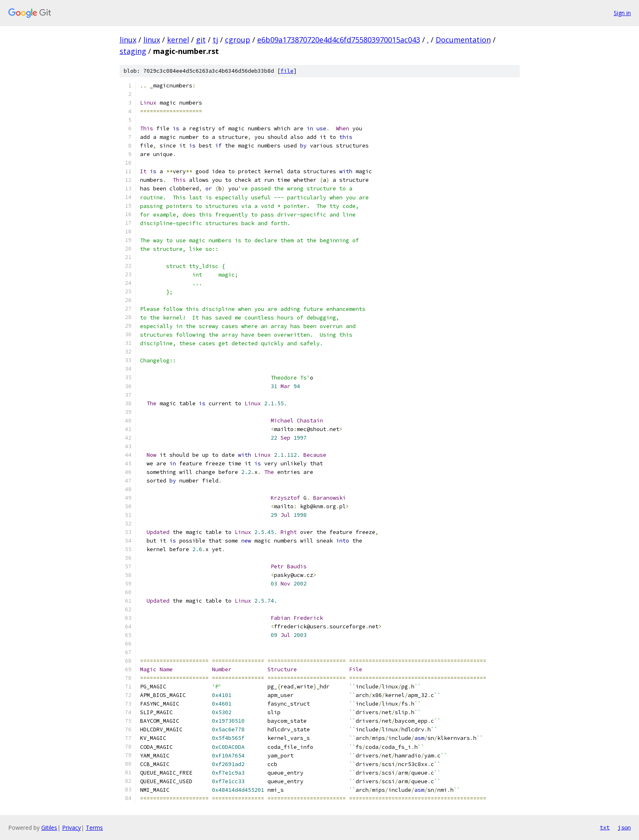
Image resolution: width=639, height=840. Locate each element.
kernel (178, 40)
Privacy (71, 828)
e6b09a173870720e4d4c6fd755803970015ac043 (339, 40)
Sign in (622, 13)
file (287, 71)
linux (128, 40)
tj (215, 40)
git (201, 40)
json (624, 827)
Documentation (463, 40)
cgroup (238, 40)
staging (133, 51)
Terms (94, 828)
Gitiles (49, 828)
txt (605, 827)
